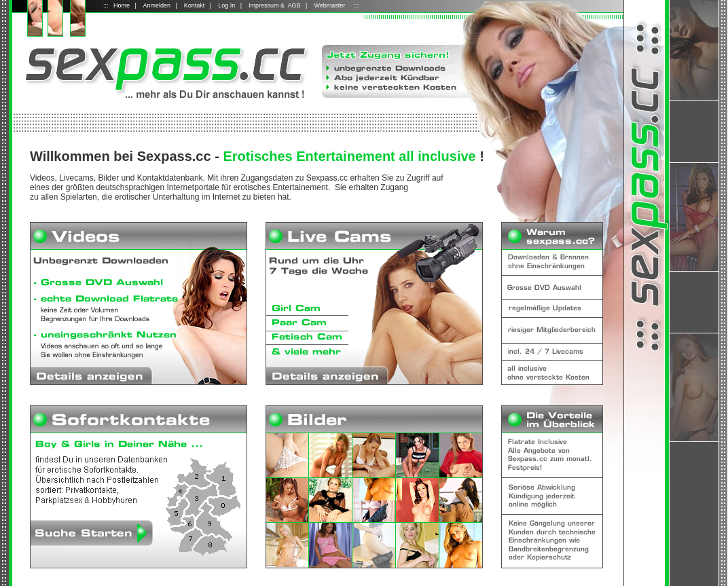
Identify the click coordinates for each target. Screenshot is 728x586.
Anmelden (157, 5)
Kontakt (195, 5)
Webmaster (329, 5)
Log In (226, 5)
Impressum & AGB (275, 5)
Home (122, 5)
